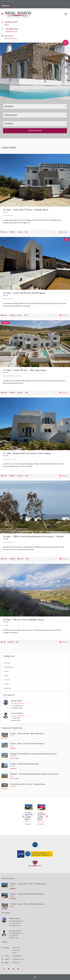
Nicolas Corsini (17, 701)
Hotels (7, 684)
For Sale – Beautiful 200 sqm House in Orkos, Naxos (27, 453)
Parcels (7, 680)
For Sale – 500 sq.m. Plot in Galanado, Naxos (23, 620)
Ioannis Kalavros (17, 713)
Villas (7, 671)
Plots (7, 676)
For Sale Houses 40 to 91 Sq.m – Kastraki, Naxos (28, 784)
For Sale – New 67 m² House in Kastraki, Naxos (27, 744)
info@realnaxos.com (11, 32)
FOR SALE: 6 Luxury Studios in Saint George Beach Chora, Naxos (33, 754)
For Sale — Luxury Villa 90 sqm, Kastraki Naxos (24, 293)
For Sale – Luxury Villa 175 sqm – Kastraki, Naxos (26, 210)
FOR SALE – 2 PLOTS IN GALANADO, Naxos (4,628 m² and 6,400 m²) (34, 774)
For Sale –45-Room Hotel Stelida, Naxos (24, 764)
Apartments (9, 667)
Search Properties (35, 131)
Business (8, 688)
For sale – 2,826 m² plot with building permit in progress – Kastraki (33, 537)
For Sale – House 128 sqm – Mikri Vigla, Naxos (25, 370)
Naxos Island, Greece (11, 39)
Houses (7, 663)
